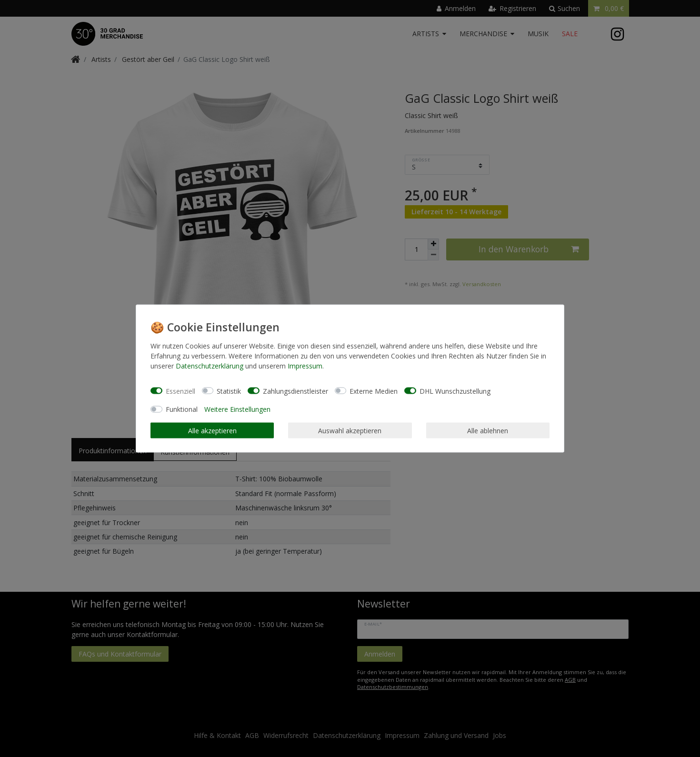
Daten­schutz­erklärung (210, 366)
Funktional (182, 409)
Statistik (229, 391)
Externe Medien (374, 391)
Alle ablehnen (488, 430)
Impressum (305, 366)
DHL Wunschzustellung (455, 391)
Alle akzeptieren (212, 430)
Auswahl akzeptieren (350, 430)
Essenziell (180, 391)
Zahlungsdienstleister (295, 391)
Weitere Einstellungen (237, 409)
